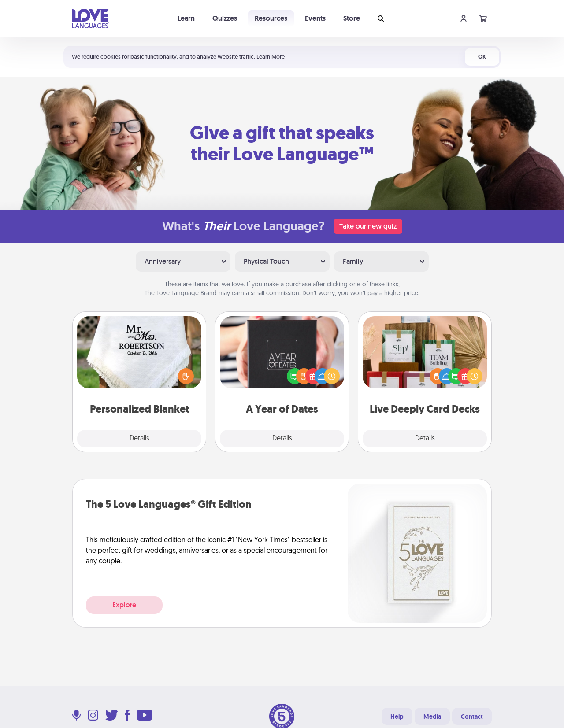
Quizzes (225, 18)
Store (352, 18)
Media (432, 717)
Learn (186, 18)
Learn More (271, 57)
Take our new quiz (368, 226)
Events (315, 18)
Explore (124, 605)
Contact (472, 717)
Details (139, 439)
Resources (271, 18)
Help (397, 717)
